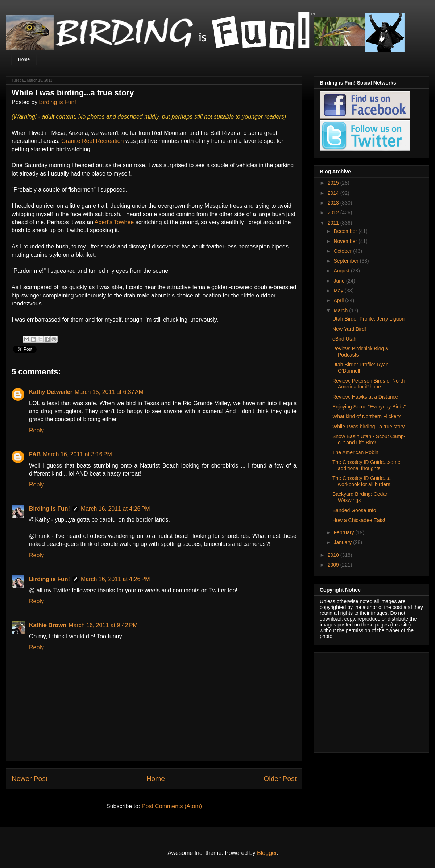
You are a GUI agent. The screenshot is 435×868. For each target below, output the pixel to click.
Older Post (280, 779)
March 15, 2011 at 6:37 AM (109, 392)
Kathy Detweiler (51, 392)
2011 (334, 223)
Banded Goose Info (354, 510)
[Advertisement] (365, 700)
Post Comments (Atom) (172, 806)
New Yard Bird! (349, 329)
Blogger (267, 853)
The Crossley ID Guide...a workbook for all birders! (362, 481)
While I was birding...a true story (368, 427)
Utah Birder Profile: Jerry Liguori (368, 319)
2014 (334, 193)
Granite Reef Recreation (93, 141)
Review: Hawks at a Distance (365, 397)
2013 (334, 203)
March (341, 310)
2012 (334, 213)
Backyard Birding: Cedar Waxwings (360, 497)
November (346, 241)
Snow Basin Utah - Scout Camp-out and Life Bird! (369, 439)
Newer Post (30, 779)
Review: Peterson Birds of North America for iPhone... (368, 384)
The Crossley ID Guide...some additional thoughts (366, 465)
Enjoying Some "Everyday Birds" (369, 407)
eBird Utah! (345, 339)
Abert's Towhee (115, 222)
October (343, 251)
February (344, 532)
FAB (35, 454)
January (343, 542)
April (339, 300)
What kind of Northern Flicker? (367, 416)
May (339, 291)
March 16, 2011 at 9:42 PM (103, 625)
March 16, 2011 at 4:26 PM (115, 509)
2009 (334, 565)
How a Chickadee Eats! (359, 520)
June (340, 281)
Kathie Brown (48, 625)
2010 (334, 555)
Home (24, 59)
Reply (36, 430)
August (342, 271)
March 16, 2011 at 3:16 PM (77, 454)
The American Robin (355, 452)
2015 (334, 183)
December (346, 231)
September (347, 261)
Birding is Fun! (58, 102)
